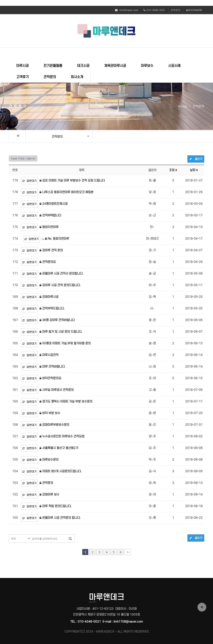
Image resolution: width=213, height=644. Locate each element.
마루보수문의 (49, 460)
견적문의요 (48, 262)
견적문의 (176, 10)
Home (183, 106)
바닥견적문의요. (51, 378)
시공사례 (174, 66)
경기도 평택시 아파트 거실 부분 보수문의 (66, 401)
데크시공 (83, 66)
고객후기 (22, 77)
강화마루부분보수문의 (54, 425)
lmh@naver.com (129, 10)
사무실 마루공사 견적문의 (57, 390)
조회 (173, 170)
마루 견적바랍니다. (53, 367)
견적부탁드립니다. (52, 308)
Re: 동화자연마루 (55, 239)
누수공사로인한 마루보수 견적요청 (62, 436)
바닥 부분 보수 (50, 413)
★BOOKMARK (194, 10)
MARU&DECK (105, 632)
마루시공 (22, 66)
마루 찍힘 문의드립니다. (56, 506)
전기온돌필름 (53, 66)
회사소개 (77, 77)
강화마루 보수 (49, 494)
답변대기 (30, 181)
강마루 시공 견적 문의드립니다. (60, 285)
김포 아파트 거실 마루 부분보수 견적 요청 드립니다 (72, 180)
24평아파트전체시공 (54, 204)
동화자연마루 (49, 227)
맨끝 (128, 552)
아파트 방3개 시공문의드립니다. (61, 471)
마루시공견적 (49, 355)
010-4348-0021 (156, 10)
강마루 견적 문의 (51, 250)
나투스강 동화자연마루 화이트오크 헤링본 (66, 192)
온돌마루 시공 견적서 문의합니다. (61, 274)
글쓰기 (196, 159)
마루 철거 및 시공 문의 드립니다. (61, 332)
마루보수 (147, 66)
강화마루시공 (49, 297)
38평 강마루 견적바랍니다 (57, 320)
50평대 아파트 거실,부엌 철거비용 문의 (65, 343)
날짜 (194, 170)
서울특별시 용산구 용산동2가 (59, 448)
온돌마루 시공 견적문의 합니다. (60, 518)
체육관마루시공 (115, 66)
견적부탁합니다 (50, 215)
